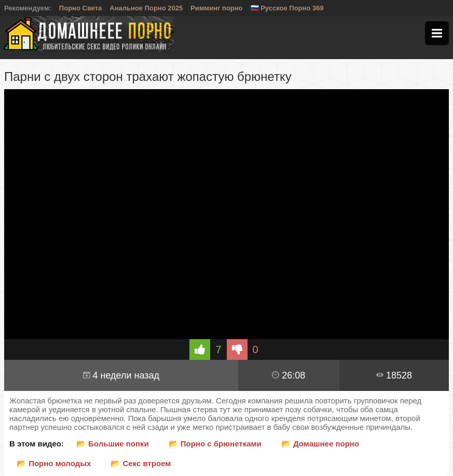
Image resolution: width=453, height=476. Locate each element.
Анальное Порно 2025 (146, 8)
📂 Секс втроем (141, 463)
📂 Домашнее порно (320, 444)
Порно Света (81, 8)
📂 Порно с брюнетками (215, 444)
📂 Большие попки (113, 444)
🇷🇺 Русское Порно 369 (287, 8)
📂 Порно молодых (54, 463)
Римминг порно (216, 8)
